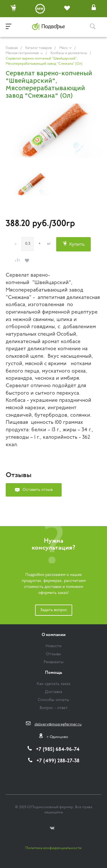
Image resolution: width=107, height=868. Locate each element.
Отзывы (53, 654)
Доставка (53, 692)
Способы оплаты (53, 700)
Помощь (54, 673)
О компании (54, 635)
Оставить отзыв (38, 490)
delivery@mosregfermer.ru (58, 724)
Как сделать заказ (54, 684)
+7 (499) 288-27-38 (58, 761)
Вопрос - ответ (54, 708)
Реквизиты (54, 662)
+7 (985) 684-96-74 (58, 750)
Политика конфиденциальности (53, 848)
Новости (53, 646)
